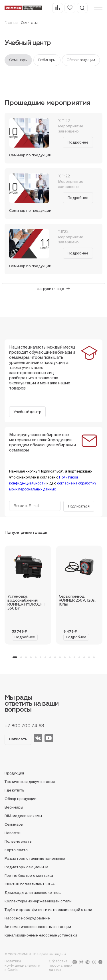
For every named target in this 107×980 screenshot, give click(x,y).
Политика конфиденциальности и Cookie (22, 965)
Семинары (18, 60)
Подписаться (79, 506)
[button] (15, 657)
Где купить (14, 790)
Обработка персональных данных (60, 965)
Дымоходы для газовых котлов (33, 893)
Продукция (14, 773)
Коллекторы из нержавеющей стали (38, 901)
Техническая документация (30, 782)
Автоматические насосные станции (38, 927)
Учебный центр (27, 412)
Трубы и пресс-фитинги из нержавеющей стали (48, 910)
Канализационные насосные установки (41, 935)
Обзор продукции (81, 60)
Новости (13, 833)
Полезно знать (18, 841)
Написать (18, 739)
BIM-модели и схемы (23, 816)
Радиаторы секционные (27, 867)
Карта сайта (16, 850)
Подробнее (78, 142)
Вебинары (47, 60)
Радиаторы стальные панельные (35, 858)
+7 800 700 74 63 (24, 726)
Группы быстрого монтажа (29, 876)
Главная (11, 23)
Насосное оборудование (27, 918)
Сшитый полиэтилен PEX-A (30, 884)
